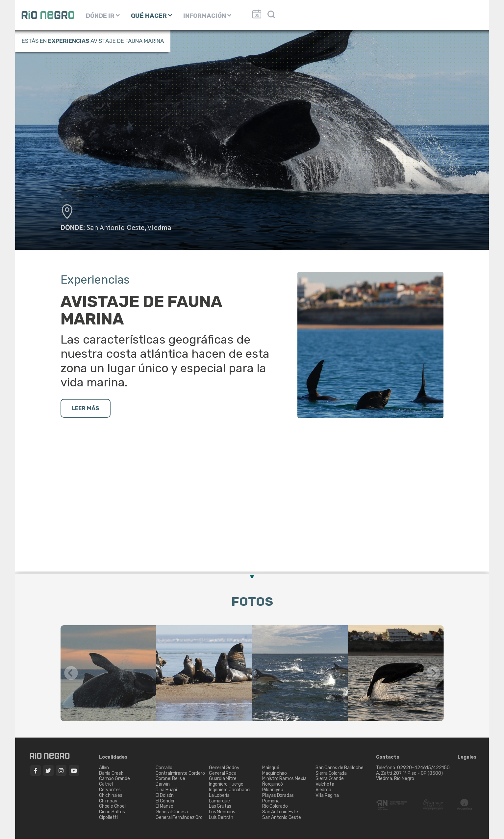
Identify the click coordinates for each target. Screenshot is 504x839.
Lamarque (219, 801)
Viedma (159, 227)
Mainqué (271, 768)
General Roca (223, 774)
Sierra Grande (329, 779)
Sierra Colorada (331, 774)
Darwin (163, 785)
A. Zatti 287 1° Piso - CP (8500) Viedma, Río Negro (410, 776)
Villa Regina (327, 796)
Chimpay (108, 801)
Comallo (164, 768)
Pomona (271, 801)
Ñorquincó (273, 785)
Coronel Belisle (170, 779)
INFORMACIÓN (207, 16)
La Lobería (219, 796)
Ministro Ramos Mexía (284, 779)
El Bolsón (165, 796)
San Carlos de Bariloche (339, 768)
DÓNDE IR (103, 16)
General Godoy (224, 768)
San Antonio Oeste (115, 227)
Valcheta (325, 785)
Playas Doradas (278, 796)
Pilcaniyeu (273, 790)
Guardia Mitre (223, 779)
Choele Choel (112, 807)
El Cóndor (165, 801)
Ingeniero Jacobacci (230, 790)
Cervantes (110, 790)
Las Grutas (220, 807)
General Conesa (172, 812)
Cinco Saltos (112, 812)
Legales (467, 758)
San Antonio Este (280, 812)
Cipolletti (108, 818)
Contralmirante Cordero (180, 774)
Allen (104, 768)
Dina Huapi (166, 790)
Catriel (106, 785)
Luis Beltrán (221, 818)
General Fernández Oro (179, 818)
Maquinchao (275, 774)
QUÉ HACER (151, 16)
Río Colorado (275, 807)
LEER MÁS (87, 408)
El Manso (164, 807)
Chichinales (111, 796)
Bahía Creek (111, 774)
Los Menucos (222, 812)
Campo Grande (114, 779)
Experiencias (69, 41)
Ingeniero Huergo (226, 785)
